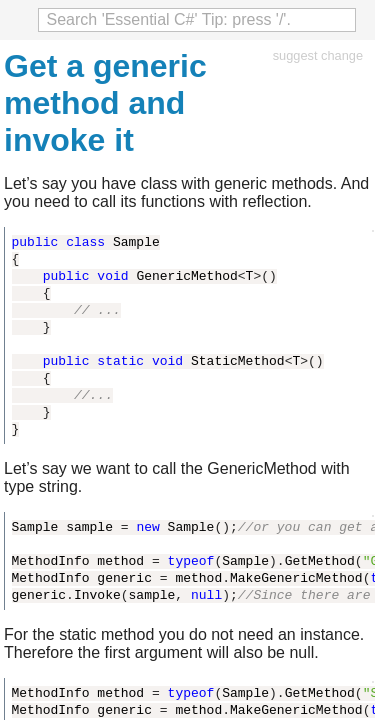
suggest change (318, 55)
